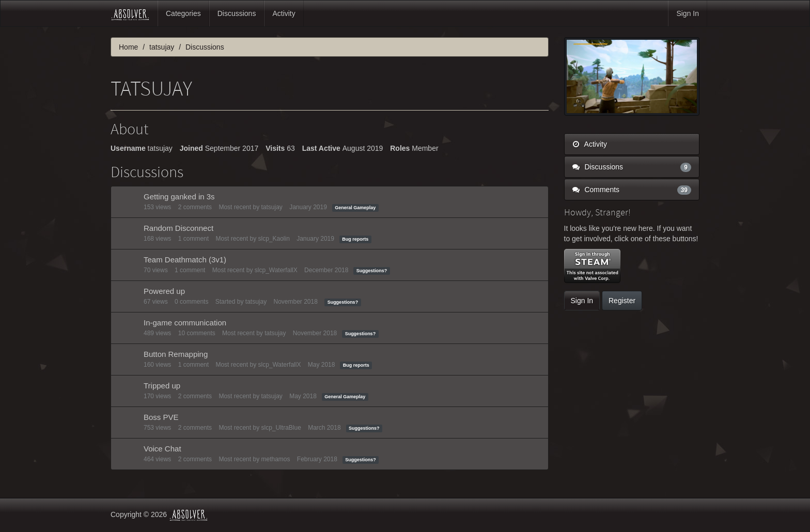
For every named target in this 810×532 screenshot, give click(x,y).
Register (622, 301)
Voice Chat (162, 449)
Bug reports (355, 239)
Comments (632, 190)
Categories (183, 13)
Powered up (164, 291)
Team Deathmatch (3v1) (185, 260)
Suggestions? (372, 271)
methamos (275, 459)
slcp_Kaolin (274, 239)
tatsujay (271, 207)
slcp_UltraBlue (281, 428)
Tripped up (162, 386)
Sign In (688, 13)
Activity (284, 13)
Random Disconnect (178, 228)
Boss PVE (161, 417)
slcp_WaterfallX (276, 270)
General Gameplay (355, 208)
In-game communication (185, 323)
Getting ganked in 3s (179, 197)
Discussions (237, 13)
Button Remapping (176, 354)
